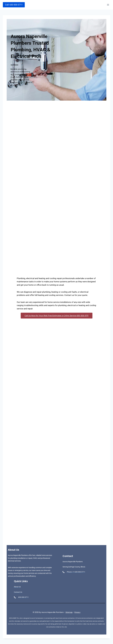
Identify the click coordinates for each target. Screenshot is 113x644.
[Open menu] (108, 5)
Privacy (77, 612)
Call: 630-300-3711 (14, 5)
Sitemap (69, 612)
